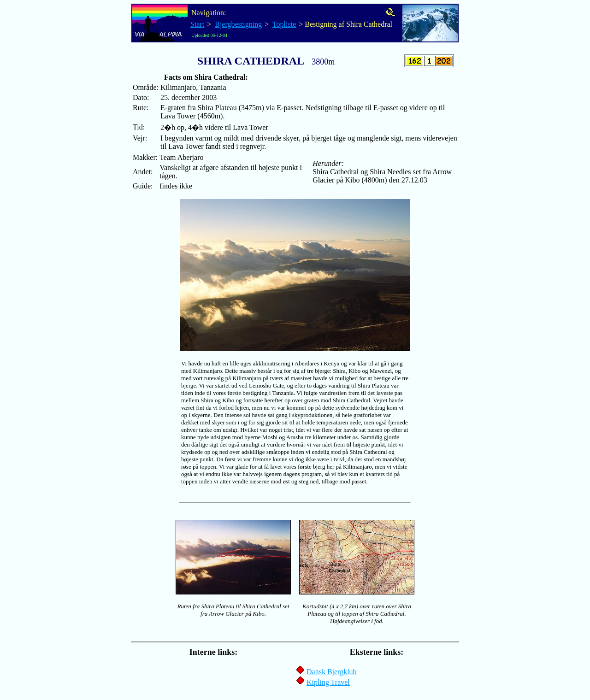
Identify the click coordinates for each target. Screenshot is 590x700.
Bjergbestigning (238, 24)
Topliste (284, 24)
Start (197, 24)
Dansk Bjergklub (332, 672)
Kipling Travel (328, 682)
